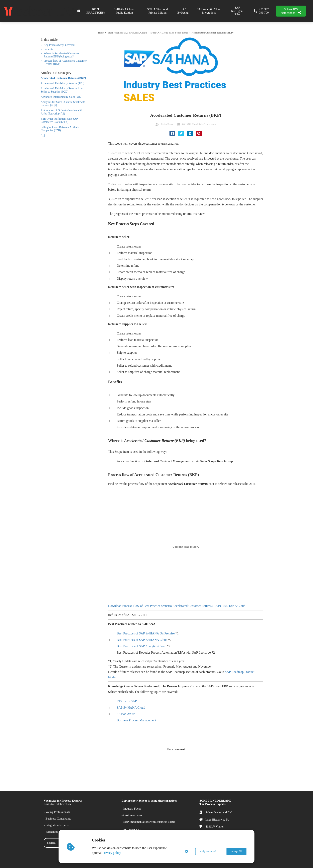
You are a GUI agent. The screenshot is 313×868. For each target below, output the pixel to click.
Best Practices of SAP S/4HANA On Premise (146, 633)
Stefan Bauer (167, 124)
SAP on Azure (126, 714)
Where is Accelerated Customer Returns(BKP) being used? (61, 55)
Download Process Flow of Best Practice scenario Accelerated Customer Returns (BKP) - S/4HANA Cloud (177, 606)
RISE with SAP (127, 701)
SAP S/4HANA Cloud (131, 708)
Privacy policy (112, 853)
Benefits (48, 49)
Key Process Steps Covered (59, 45)
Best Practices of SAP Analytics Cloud (142, 646)
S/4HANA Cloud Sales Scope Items (199, 124)
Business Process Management (136, 720)
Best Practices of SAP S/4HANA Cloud (142, 640)
